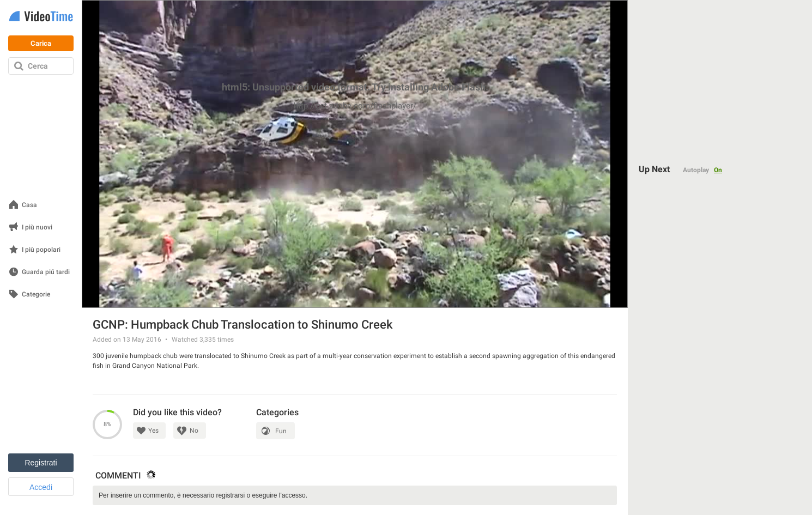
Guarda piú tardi (46, 272)
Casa (29, 205)
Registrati (41, 463)
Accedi (41, 487)
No (194, 431)
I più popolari (41, 250)
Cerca (38, 66)
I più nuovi (37, 228)
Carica (41, 43)
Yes (153, 431)
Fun (281, 431)
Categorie (36, 295)
